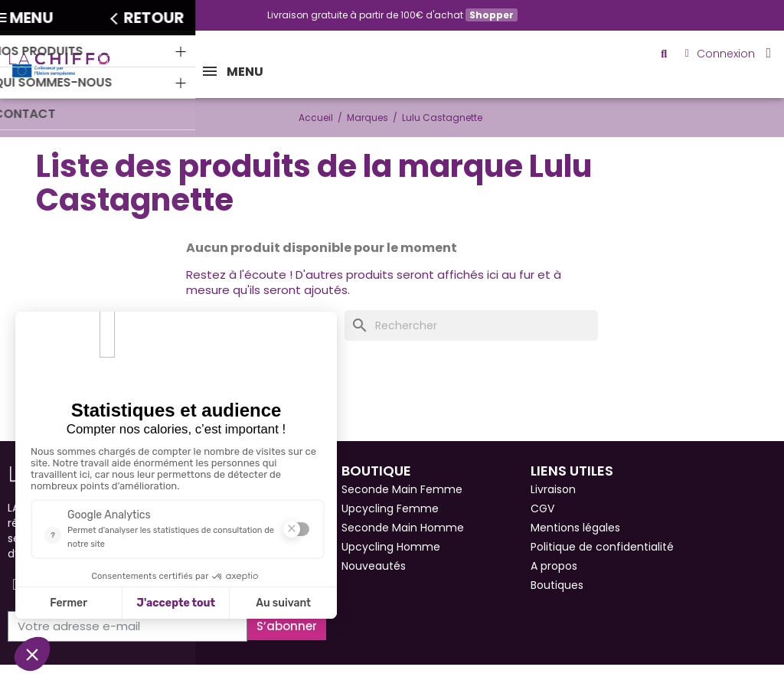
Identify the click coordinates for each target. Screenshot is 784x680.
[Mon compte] (723, 56)
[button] (671, 56)
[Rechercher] (471, 325)
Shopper (492, 15)
